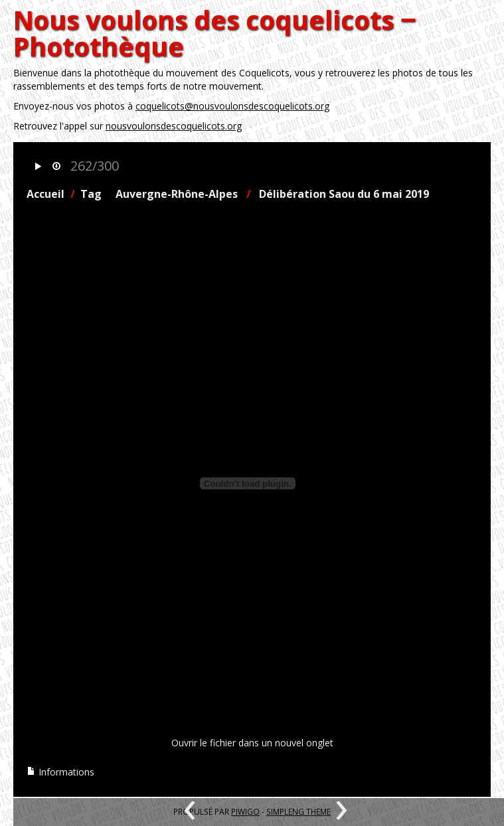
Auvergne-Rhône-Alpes (177, 194)
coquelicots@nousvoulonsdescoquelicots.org (232, 106)
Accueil (45, 194)
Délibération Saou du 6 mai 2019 (344, 194)
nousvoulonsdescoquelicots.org (174, 126)
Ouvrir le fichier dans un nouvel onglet (252, 743)
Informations (60, 772)
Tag (91, 194)
